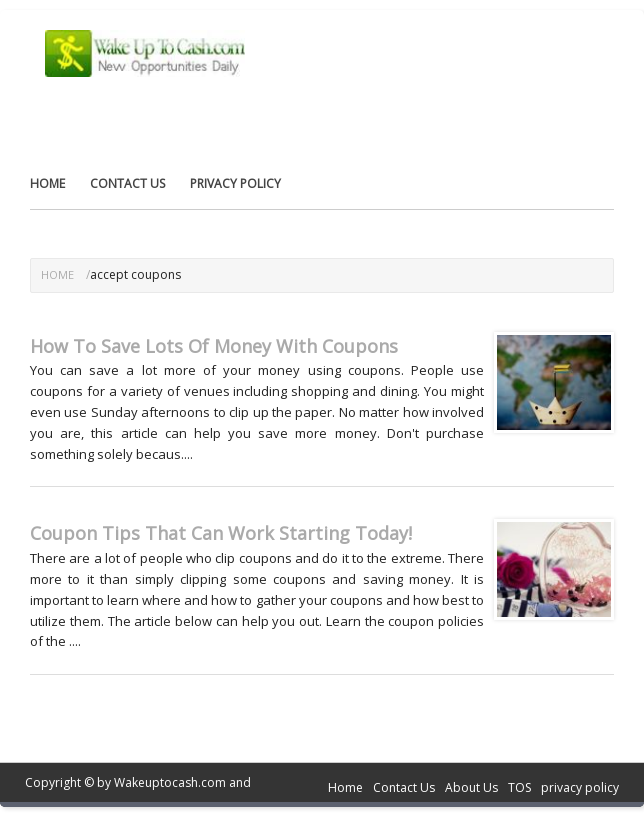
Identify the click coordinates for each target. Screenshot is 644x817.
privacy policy (235, 183)
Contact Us (127, 183)
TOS (519, 787)
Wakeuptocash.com (170, 782)
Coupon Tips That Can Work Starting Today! (221, 533)
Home (47, 183)
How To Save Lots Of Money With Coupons (214, 346)
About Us (471, 787)
